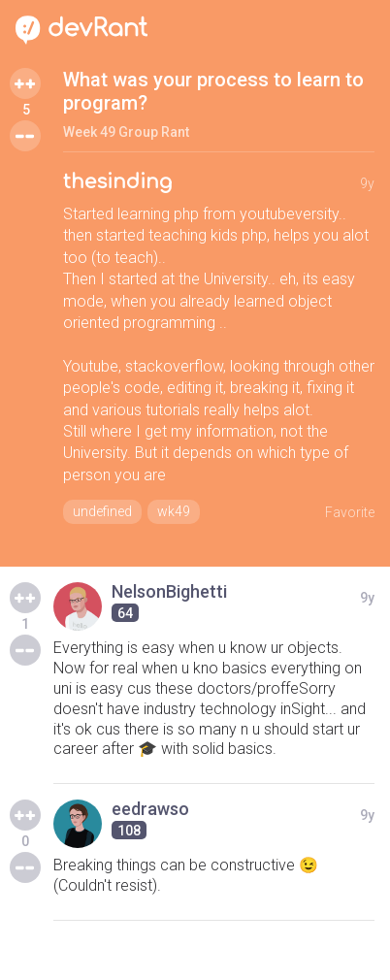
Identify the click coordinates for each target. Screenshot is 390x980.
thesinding (117, 182)
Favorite (350, 512)
